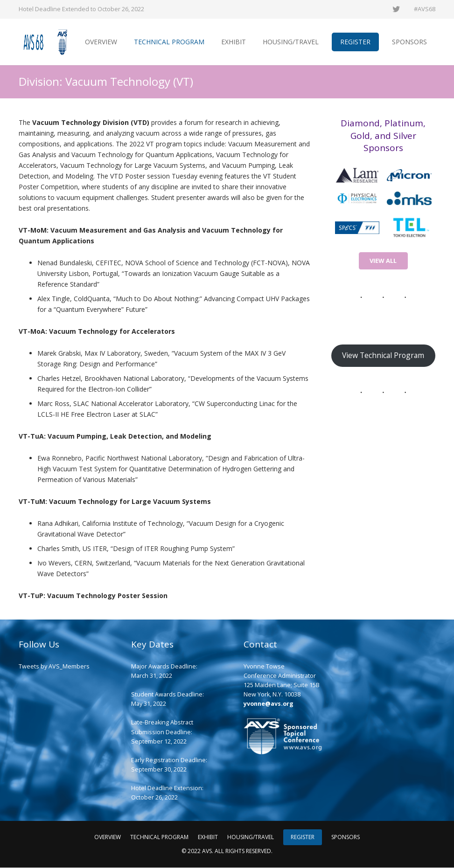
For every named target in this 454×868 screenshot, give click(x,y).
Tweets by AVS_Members (54, 667)
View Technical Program (383, 356)
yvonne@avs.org (269, 704)
